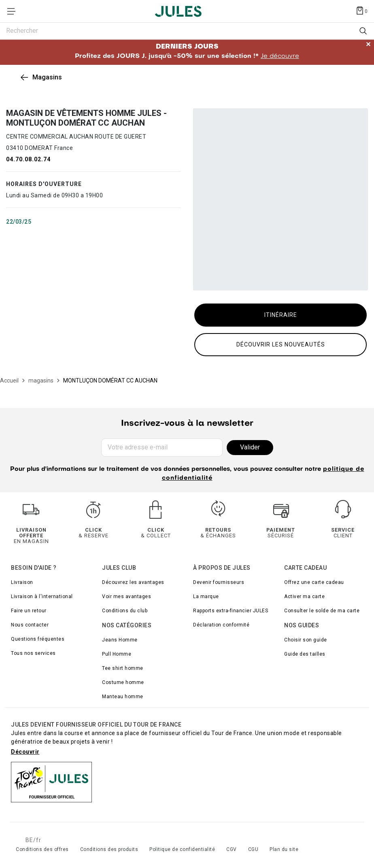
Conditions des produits (109, 849)
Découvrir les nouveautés (281, 344)
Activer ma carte (304, 596)
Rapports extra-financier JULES (231, 611)
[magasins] (41, 381)
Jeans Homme (120, 640)
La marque (206, 596)
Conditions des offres (42, 849)
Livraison (22, 582)
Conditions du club (125, 611)
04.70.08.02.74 (28, 159)
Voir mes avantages (126, 596)
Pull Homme (117, 654)
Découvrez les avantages (133, 582)
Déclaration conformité (221, 625)
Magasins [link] (47, 77)
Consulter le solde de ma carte (322, 611)
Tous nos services (33, 653)
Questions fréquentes (38, 639)
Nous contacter (30, 625)
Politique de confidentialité (182, 849)
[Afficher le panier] (361, 10)
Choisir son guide (306, 640)
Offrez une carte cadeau (314, 582)
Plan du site (284, 849)
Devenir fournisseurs (219, 582)
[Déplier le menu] (14, 11)
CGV (232, 849)
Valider (250, 447)
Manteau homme (123, 697)
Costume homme (123, 682)
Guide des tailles (305, 654)
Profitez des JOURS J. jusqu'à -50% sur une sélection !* (187, 52)
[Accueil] (9, 381)
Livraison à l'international (42, 596)
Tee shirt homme (123, 668)
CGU (253, 849)
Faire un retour (29, 611)
